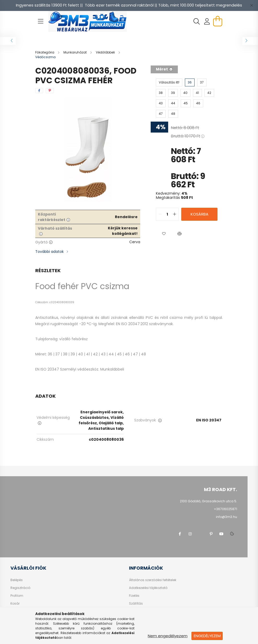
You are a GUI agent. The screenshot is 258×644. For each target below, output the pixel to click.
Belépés (17, 580)
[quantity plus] (174, 214)
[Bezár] (251, 5)
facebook (180, 534)
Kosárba (200, 214)
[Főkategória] (45, 52)
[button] (164, 234)
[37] (202, 82)
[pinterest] (50, 91)
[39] (173, 93)
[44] (173, 103)
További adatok (49, 252)
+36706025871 (225, 509)
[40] (185, 93)
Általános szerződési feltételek (153, 580)
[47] (161, 114)
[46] (198, 103)
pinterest (211, 534)
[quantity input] (167, 214)
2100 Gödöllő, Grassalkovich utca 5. (209, 501)
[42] (209, 93)
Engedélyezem (207, 636)
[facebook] (39, 91)
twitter (201, 534)
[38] (161, 93)
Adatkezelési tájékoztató (148, 588)
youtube (221, 534)
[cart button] (218, 21)
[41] (197, 93)
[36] (190, 82)
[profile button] (207, 21)
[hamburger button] (40, 21)
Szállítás (136, 604)
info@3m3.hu (227, 517)
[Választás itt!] (169, 82)
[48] (173, 114)
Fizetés (134, 596)
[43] (161, 103)
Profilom (17, 596)
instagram (190, 534)
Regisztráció (20, 588)
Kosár (15, 604)
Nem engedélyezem (168, 636)
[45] (186, 103)
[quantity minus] (160, 214)
